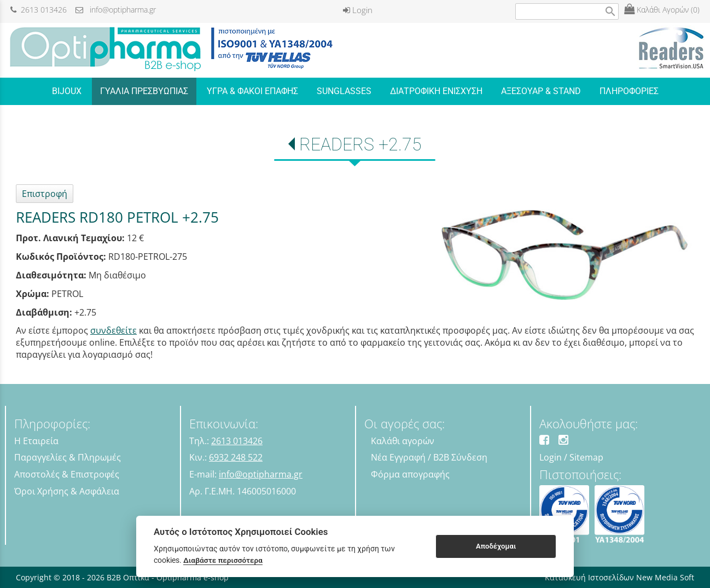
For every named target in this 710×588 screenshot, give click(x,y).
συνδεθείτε (114, 330)
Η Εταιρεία (36, 441)
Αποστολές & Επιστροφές (67, 474)
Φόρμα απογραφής (410, 474)
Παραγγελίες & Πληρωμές (68, 457)
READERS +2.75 (360, 144)
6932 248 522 (236, 457)
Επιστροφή (45, 194)
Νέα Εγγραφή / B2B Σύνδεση (429, 457)
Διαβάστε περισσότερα (223, 560)
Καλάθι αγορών (403, 441)
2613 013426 (39, 10)
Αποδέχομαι (496, 546)
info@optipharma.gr (116, 10)
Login (358, 10)
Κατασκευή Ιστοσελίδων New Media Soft (619, 577)
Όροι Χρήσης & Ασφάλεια (67, 491)
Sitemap (586, 457)
